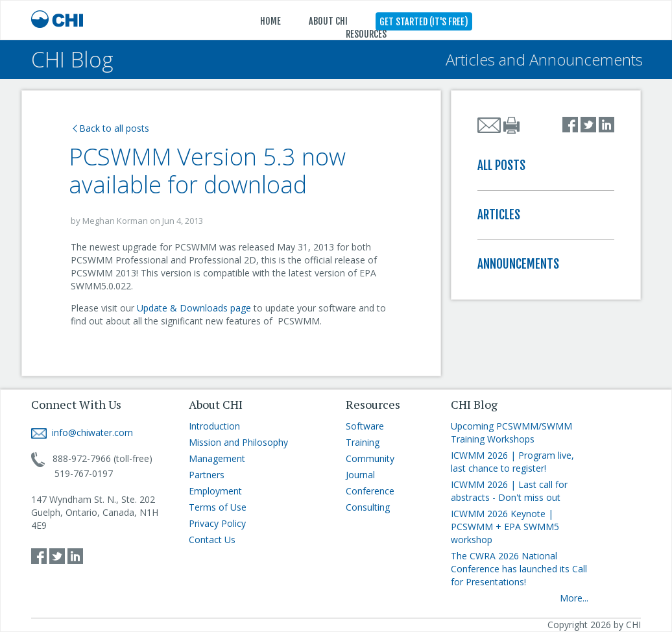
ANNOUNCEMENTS (518, 264)
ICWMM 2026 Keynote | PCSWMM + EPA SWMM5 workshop (505, 527)
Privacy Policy (217, 523)
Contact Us (212, 540)
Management (217, 458)
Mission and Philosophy (238, 442)
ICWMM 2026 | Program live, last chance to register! (512, 462)
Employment (215, 491)
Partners (207, 475)
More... (574, 598)
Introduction (214, 426)
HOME (270, 21)
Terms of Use (218, 507)
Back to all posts (111, 128)
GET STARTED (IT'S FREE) (424, 22)
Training (363, 442)
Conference (370, 491)
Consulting (368, 507)
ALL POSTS (501, 165)
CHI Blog (72, 59)
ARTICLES (499, 215)
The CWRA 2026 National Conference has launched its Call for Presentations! (519, 569)
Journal (360, 475)
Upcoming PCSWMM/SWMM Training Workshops (511, 432)
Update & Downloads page (195, 308)
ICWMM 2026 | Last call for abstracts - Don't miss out (509, 491)
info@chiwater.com (82, 432)
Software (365, 426)
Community (370, 458)
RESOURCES (366, 34)
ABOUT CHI (328, 21)
